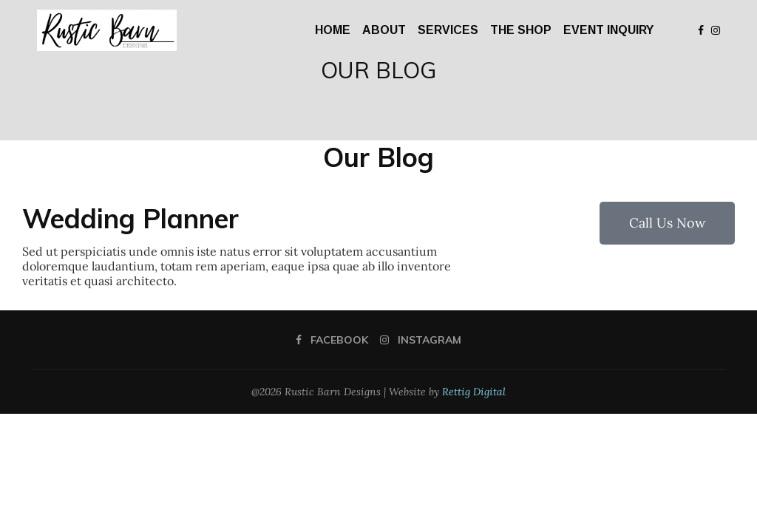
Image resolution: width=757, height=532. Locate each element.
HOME (333, 30)
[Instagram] (716, 30)
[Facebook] (701, 30)
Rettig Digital (474, 392)
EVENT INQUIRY (608, 30)
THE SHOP (521, 30)
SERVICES (448, 30)
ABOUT (384, 30)
